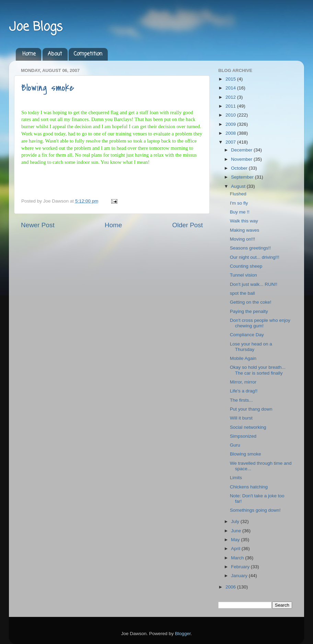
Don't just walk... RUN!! (254, 284)
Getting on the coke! (251, 302)
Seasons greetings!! (250, 248)
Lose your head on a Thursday (251, 347)
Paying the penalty (249, 311)
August (239, 186)
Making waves (245, 230)
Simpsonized (243, 436)
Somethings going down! (255, 510)
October (240, 168)
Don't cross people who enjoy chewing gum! (260, 323)
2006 (231, 587)
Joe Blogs (36, 27)
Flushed (238, 194)
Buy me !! (240, 212)
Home (29, 54)
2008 (231, 133)
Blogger (183, 634)
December (242, 150)
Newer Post (38, 225)
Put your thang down (251, 409)
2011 (231, 106)
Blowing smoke (48, 88)
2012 (231, 97)
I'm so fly (239, 203)
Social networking (248, 427)
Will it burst (241, 418)
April (236, 549)
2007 (231, 142)
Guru (235, 445)
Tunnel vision (244, 275)
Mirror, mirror (243, 382)
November (242, 159)
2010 (231, 115)
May (236, 540)
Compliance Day (247, 335)
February (241, 567)
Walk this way (244, 221)
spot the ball (242, 293)
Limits (236, 478)
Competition (88, 54)
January (240, 576)
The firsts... (241, 400)
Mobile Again (243, 358)
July (236, 521)
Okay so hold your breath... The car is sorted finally (258, 370)
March (238, 558)
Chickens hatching (249, 487)
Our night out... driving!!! (255, 257)
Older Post (188, 225)
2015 (231, 79)
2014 (231, 88)
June (237, 531)
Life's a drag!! (244, 391)
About (55, 54)
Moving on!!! (243, 239)
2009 (231, 124)
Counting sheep (246, 266)
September (243, 177)
